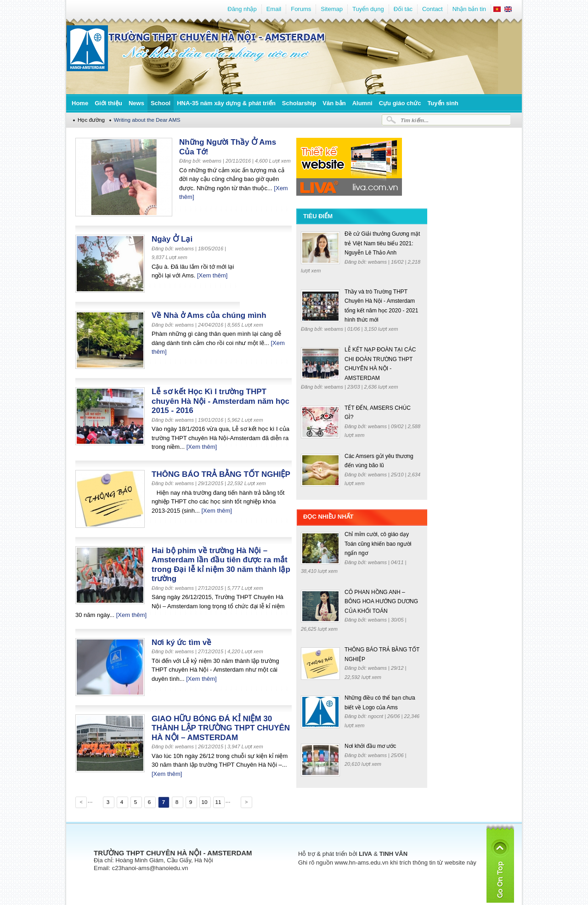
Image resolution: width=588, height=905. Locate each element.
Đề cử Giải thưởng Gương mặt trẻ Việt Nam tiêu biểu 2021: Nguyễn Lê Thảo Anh (382, 243)
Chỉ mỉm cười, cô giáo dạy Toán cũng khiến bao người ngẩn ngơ (378, 544)
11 (218, 802)
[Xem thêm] (212, 275)
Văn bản (334, 103)
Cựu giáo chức (400, 103)
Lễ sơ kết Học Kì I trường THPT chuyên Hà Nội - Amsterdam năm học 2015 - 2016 (220, 401)
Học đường (91, 120)
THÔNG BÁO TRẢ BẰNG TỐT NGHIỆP (221, 474)
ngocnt (376, 716)
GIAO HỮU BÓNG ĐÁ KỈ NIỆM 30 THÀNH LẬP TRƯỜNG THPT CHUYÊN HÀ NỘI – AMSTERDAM (221, 728)
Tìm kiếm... (415, 120)
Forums (301, 9)
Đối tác (403, 9)
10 (204, 802)
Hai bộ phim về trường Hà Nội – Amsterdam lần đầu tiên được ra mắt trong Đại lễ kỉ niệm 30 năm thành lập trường (221, 565)
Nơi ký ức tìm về (181, 642)
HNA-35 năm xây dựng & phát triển (226, 103)
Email (274, 9)
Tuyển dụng (368, 9)
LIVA (365, 854)
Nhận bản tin (469, 9)
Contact (433, 9)
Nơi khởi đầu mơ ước (370, 746)
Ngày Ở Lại (172, 239)
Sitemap (332, 9)
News (136, 103)
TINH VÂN (393, 854)
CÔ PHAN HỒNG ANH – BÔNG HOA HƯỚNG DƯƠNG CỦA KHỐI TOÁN (381, 602)
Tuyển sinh (443, 103)
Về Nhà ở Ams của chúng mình (209, 315)
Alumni (362, 103)
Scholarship (299, 103)
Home (80, 103)
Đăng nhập (242, 9)
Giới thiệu (108, 103)
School (161, 103)
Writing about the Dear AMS (147, 120)
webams (378, 262)
